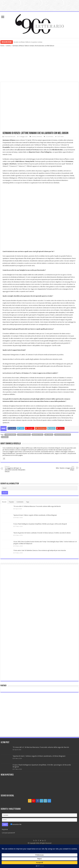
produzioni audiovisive (63, 435)
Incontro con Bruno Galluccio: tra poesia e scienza (28, 42)
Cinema (8, 46)
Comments (20, 502)
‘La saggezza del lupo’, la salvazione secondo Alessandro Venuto (16, 469)
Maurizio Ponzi (38, 435)
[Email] (40, 488)
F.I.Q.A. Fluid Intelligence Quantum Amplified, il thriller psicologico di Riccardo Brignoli (40, 524)
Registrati (5, 829)
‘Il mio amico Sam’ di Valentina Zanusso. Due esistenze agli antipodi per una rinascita (40, 550)
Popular (11, 502)
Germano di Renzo (24, 435)
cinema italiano (10, 435)
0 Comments (50, 137)
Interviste (39, 137)
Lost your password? (8, 833)
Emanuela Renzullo (10, 137)
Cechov (57, 145)
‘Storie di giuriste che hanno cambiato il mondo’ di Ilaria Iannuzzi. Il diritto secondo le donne (42, 533)
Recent (4, 502)
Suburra (5, 437)
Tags (28, 502)
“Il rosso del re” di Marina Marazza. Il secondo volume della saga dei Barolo (37, 506)
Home (2, 46)
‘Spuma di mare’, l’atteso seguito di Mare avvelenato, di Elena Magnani (35, 515)
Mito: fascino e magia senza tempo (63, 468)
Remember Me (16, 824)
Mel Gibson (49, 435)
